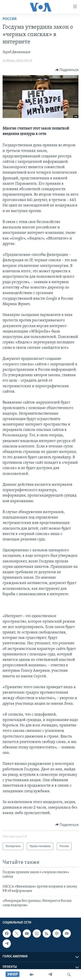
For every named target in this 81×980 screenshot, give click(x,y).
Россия (10, 19)
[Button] (67, 70)
